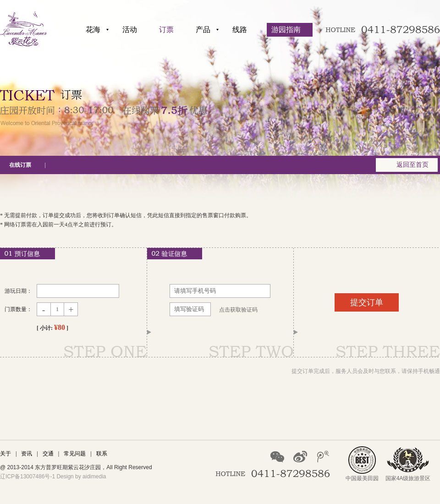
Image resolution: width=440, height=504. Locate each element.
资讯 (27, 454)
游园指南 (286, 30)
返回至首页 (412, 165)
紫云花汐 (23, 29)
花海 (93, 30)
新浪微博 (300, 457)
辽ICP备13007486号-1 (27, 477)
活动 (130, 30)
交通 (48, 454)
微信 (277, 457)
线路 (240, 30)
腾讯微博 (323, 457)
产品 (203, 30)
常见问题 (75, 454)
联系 (102, 454)
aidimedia (94, 477)
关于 (5, 454)
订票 (166, 30)
